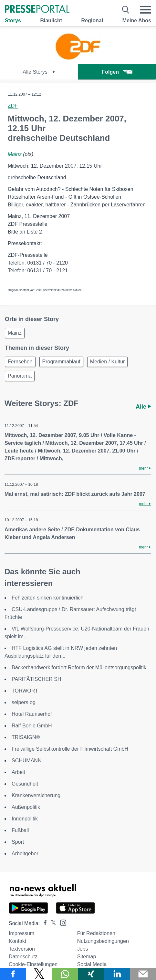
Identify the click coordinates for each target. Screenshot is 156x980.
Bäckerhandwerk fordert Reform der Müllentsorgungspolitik (79, 667)
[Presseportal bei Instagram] (61, 922)
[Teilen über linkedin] (117, 974)
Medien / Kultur (108, 362)
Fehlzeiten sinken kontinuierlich (47, 598)
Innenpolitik (25, 819)
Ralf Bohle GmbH (32, 726)
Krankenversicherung (36, 795)
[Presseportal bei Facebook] (43, 923)
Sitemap (87, 957)
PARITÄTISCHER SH (36, 679)
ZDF (13, 106)
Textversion (22, 949)
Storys (13, 21)
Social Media (92, 964)
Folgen (117, 72)
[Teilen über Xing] (91, 974)
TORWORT (25, 691)
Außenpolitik (26, 807)
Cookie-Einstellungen (33, 964)
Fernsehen (20, 362)
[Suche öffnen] (126, 10)
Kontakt (17, 941)
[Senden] (143, 974)
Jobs (83, 949)
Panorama (20, 376)
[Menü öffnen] (145, 10)
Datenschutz (23, 957)
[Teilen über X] (39, 974)
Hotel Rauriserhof (32, 714)
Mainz (15, 154)
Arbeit (18, 772)
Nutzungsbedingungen (103, 941)
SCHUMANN (26, 761)
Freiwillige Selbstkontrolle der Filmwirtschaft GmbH (70, 749)
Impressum (21, 933)
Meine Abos (137, 21)
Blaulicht (51, 21)
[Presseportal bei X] (52, 923)
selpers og (24, 702)
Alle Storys (39, 72)
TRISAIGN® (26, 737)
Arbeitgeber (25, 854)
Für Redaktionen (96, 933)
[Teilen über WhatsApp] (65, 974)
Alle (143, 407)
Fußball (20, 830)
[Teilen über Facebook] (13, 974)
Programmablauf (61, 362)
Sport (18, 842)
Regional (92, 21)
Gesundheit (25, 784)
